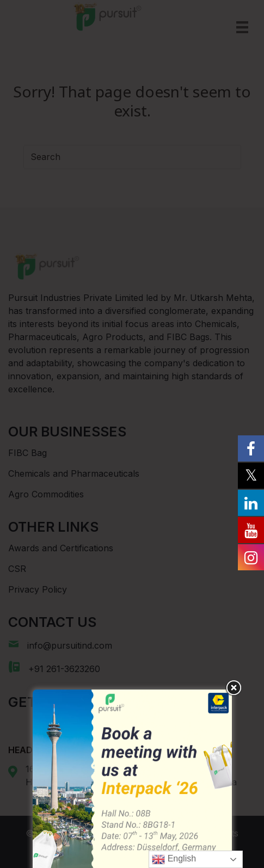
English (174, 859)
